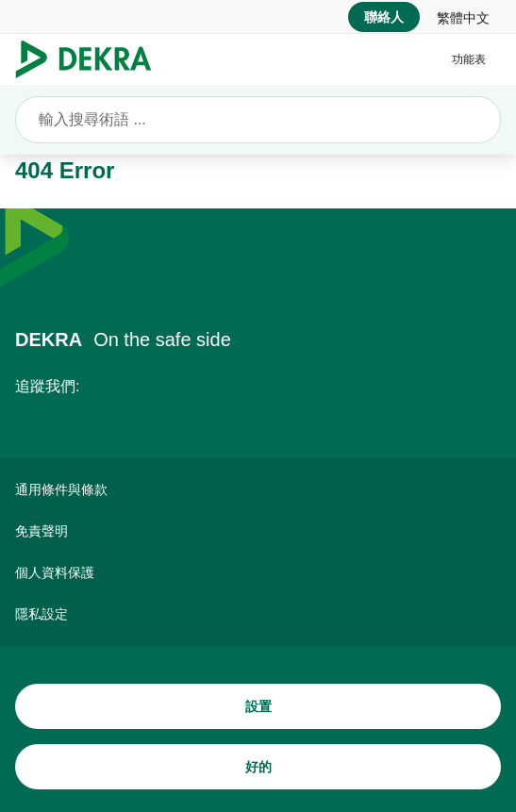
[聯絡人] (384, 17)
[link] (463, 17)
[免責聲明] (258, 531)
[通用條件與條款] (258, 489)
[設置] (258, 706)
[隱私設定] (258, 614)
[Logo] (91, 59)
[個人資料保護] (258, 572)
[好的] (258, 767)
